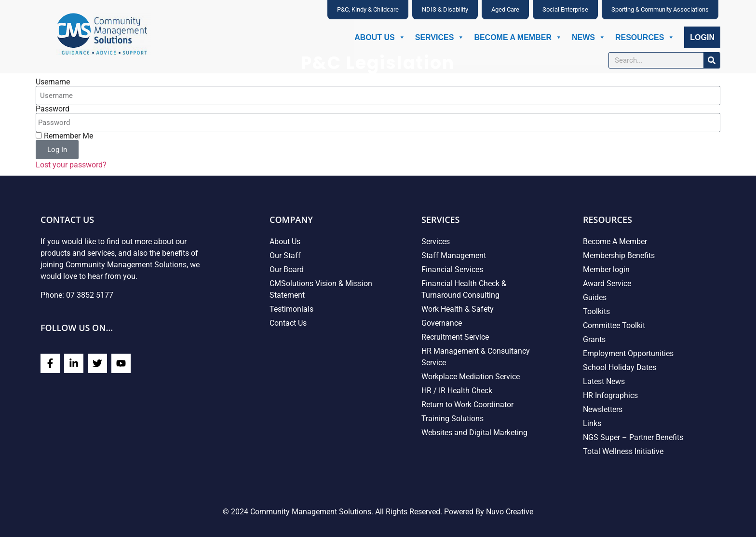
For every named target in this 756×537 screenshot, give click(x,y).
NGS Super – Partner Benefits (633, 437)
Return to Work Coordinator (467, 405)
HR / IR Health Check (457, 391)
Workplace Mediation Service (471, 377)
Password (53, 109)
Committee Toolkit (614, 325)
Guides (595, 297)
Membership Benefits (619, 255)
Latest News (604, 381)
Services (440, 37)
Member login (606, 269)
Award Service (607, 283)
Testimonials (291, 309)
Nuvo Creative (510, 512)
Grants (594, 339)
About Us (380, 37)
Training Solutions (452, 419)
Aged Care (505, 9)
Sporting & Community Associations (660, 9)
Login (702, 37)
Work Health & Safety (458, 309)
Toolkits (596, 311)
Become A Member (518, 37)
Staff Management (454, 255)
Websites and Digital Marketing (474, 433)
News (589, 37)
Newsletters (603, 409)
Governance (442, 323)
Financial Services (452, 269)
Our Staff (285, 255)
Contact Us (288, 323)
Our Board (287, 269)
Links (592, 423)
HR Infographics (610, 395)
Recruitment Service (455, 337)
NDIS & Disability (445, 9)
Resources (645, 37)
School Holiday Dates (620, 367)
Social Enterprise (565, 9)
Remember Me (64, 136)
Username (53, 82)
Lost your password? (71, 165)
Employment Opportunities (628, 353)
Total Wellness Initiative (623, 451)
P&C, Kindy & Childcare (368, 9)
